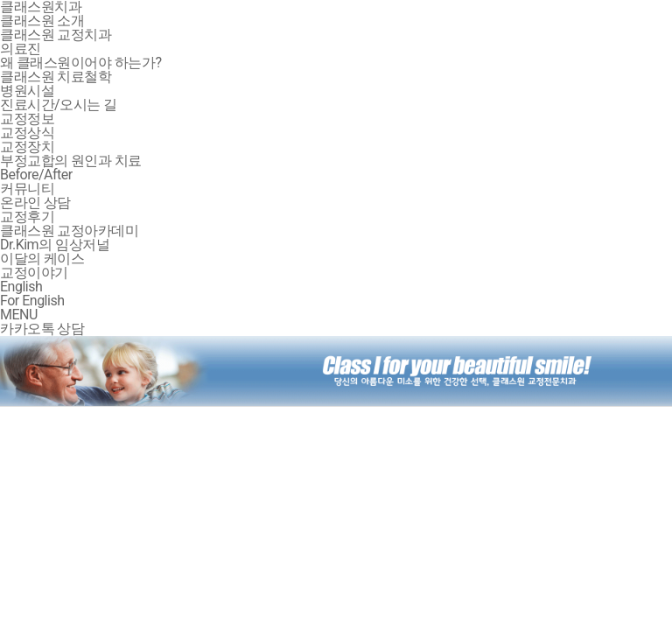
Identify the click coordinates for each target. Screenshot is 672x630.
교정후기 (27, 217)
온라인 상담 (35, 203)
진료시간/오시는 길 (59, 105)
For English (32, 301)
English (21, 287)
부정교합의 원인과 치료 (71, 161)
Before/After (36, 175)
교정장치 (27, 147)
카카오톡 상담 (42, 329)
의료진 (21, 49)
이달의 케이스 (42, 259)
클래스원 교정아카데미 (69, 231)
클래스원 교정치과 (56, 35)
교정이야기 (34, 273)
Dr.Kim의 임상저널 (55, 245)
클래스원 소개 (42, 21)
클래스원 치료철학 (56, 77)
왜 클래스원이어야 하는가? (81, 63)
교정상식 (27, 133)
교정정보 (27, 119)
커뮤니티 (27, 189)
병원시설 (27, 91)
